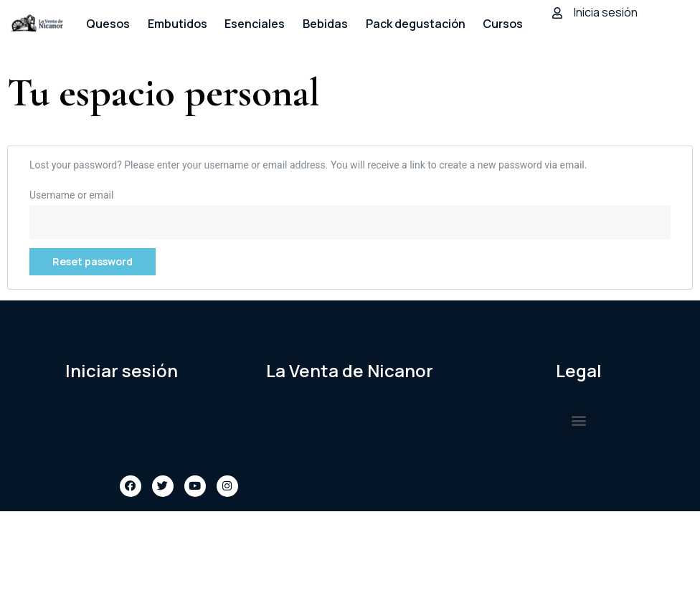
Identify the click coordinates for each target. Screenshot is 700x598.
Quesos (108, 24)
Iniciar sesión (122, 370)
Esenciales (255, 24)
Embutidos (178, 24)
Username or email (71, 195)
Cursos (503, 24)
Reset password (93, 261)
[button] (578, 421)
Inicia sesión (606, 12)
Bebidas (325, 24)
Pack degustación (416, 24)
